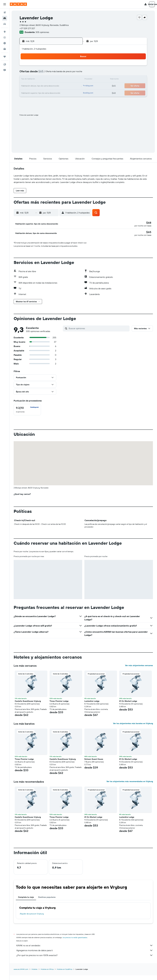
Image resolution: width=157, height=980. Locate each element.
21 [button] (61, 86)
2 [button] (74, 66)
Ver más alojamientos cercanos (139, 670)
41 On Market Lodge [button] (128, 706)
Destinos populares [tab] (47, 902)
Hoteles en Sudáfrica (65, 974)
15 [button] (68, 79)
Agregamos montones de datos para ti (85, 955)
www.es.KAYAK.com (21, 974)
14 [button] (61, 79)
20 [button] (54, 86)
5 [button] (48, 73)
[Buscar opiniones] (98, 333)
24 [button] (35, 93)
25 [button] (41, 93)
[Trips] (5, 57)
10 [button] (35, 79)
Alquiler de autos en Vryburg (32, 919)
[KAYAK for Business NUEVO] (5, 49)
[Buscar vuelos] (5, 13)
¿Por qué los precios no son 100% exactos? (85, 960)
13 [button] (54, 79)
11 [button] (41, 79)
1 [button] (67, 66)
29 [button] (67, 93)
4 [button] (41, 73)
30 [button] (74, 93)
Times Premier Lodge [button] (59, 706)
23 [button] (74, 86)
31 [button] (35, 99)
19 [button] (48, 86)
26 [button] (48, 93)
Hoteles (34, 974)
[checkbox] (27, 415)
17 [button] (35, 86)
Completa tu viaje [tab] (26, 902)
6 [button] (54, 73)
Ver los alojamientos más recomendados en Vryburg (130, 786)
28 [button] (61, 93)
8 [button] (68, 73)
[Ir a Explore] (5, 32)
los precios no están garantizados (75, 942)
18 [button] (41, 86)
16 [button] (74, 79)
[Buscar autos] (5, 24)
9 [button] (74, 73)
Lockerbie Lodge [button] (92, 706)
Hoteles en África (47, 974)
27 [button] (54, 93)
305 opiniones (42, 32)
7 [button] (61, 73)
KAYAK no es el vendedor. (85, 950)
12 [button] (48, 79)
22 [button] (67, 86)
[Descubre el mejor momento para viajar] (5, 43)
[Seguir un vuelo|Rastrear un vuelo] (5, 37)
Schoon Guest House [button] (94, 764)
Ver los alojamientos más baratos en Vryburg (133, 728)
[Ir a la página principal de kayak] (18, 4)
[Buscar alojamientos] (5, 18)
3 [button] (35, 73)
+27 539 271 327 (27, 28)
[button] (5, 4)
